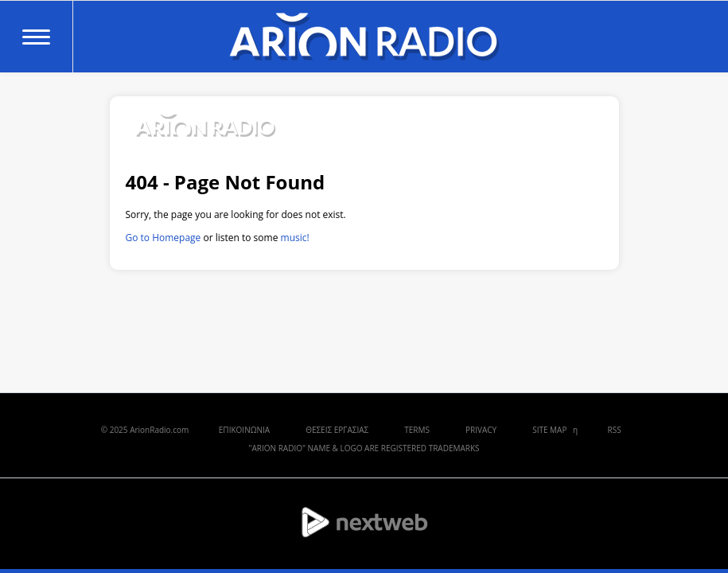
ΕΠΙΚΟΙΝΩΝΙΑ (244, 430)
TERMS (417, 430)
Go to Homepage (164, 238)
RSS (615, 430)
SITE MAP (549, 430)
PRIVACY (481, 430)
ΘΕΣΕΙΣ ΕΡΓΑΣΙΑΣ (337, 430)
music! (295, 238)
